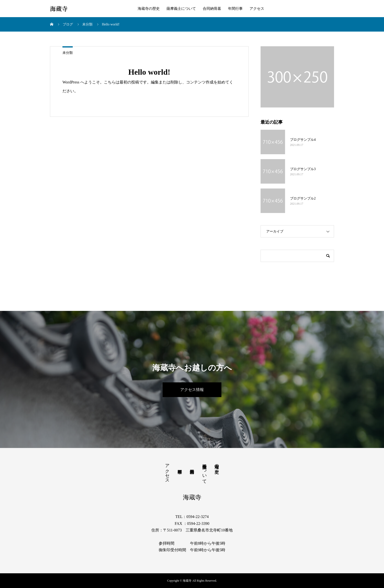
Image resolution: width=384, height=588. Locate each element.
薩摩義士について (181, 9)
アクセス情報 (192, 390)
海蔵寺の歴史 (149, 9)
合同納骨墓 (212, 9)
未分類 (68, 53)
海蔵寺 (59, 9)
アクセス (257, 9)
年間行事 (235, 9)
